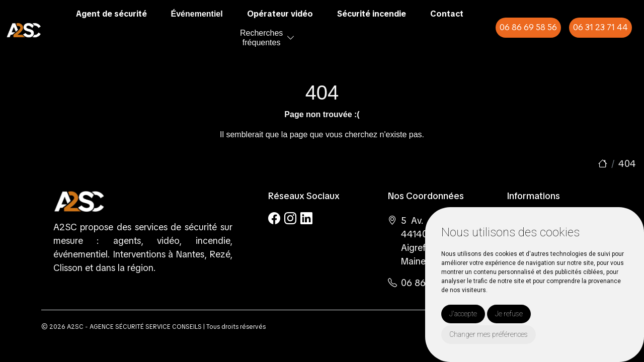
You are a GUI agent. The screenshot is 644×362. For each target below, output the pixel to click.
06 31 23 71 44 (600, 27)
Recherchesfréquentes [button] (261, 38)
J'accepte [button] (463, 314)
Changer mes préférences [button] (489, 334)
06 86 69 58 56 (528, 27)
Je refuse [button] (509, 314)
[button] (291, 38)
